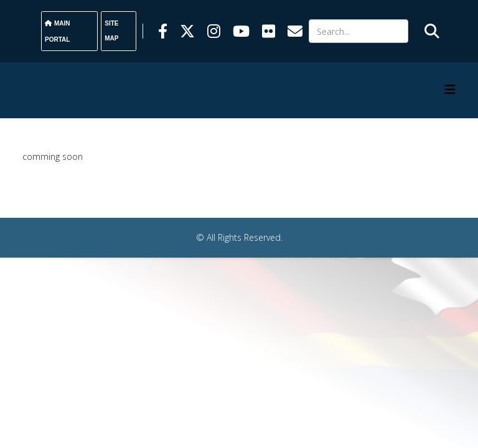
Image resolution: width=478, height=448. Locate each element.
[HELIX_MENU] (450, 89)
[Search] (358, 31)
